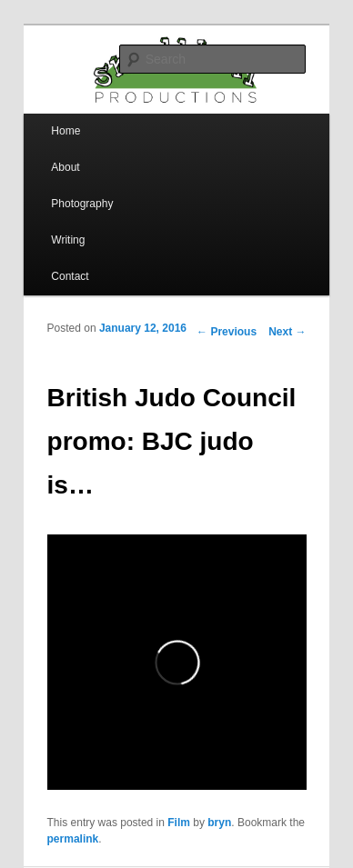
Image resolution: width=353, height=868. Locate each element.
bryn (219, 823)
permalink (73, 839)
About (65, 167)
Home (66, 131)
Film (179, 823)
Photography (82, 204)
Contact (70, 276)
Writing (68, 240)
